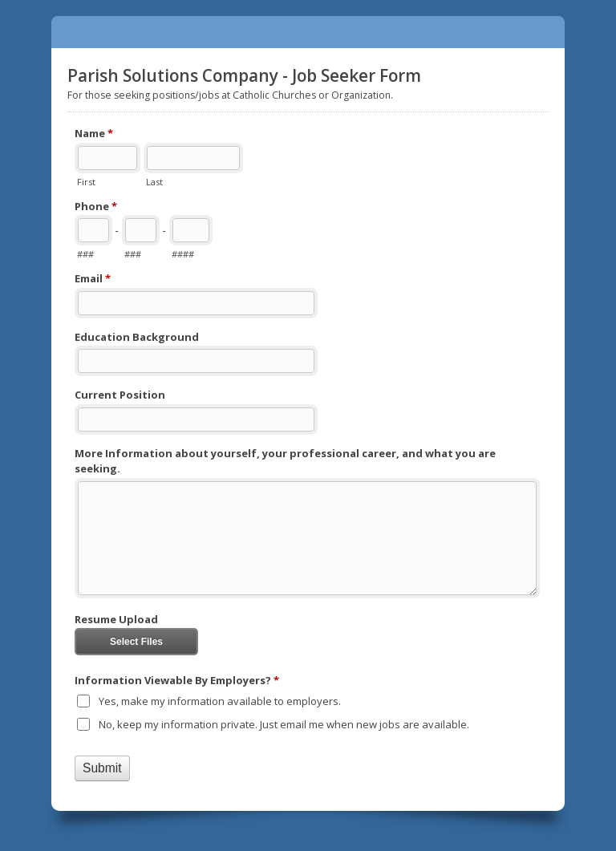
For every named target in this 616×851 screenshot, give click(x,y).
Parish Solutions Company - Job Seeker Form (308, 32)
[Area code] (93, 230)
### (85, 254)
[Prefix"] (141, 230)
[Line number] (191, 230)
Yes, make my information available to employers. (220, 701)
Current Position (120, 395)
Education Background (137, 337)
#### (183, 254)
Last (154, 182)
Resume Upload (116, 619)
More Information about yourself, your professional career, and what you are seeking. (285, 461)
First (86, 182)
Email (93, 280)
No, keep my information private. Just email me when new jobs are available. (284, 724)
